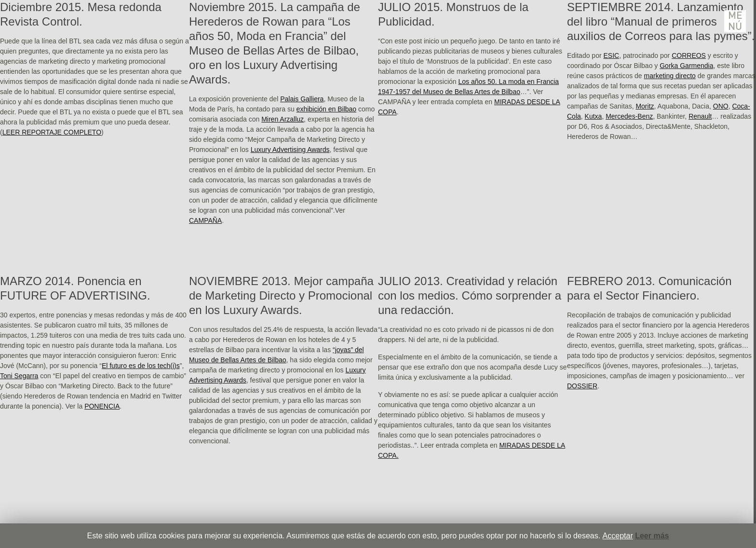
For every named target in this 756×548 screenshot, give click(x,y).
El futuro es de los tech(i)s (141, 366)
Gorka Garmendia (686, 66)
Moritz (645, 106)
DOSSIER (582, 386)
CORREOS (689, 55)
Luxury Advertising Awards (290, 150)
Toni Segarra (19, 376)
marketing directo (670, 76)
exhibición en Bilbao (327, 109)
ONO (721, 106)
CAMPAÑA (205, 220)
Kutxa (594, 116)
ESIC (612, 55)
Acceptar (618, 536)
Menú (735, 21)
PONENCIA (102, 406)
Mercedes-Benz (629, 116)
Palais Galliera (302, 99)
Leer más (652, 536)
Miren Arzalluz (283, 119)
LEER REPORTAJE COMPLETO (52, 132)
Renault (700, 116)
